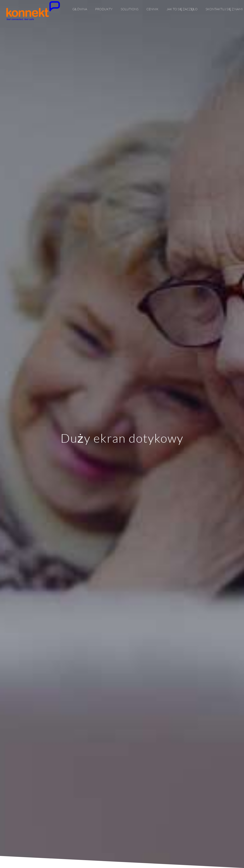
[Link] (33, 11)
